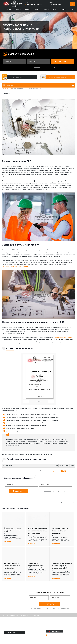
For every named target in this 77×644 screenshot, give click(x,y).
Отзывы (37, 10)
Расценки (27, 10)
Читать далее (8, 541)
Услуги (17, 10)
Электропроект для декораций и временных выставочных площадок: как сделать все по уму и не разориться (38, 531)
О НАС (18, 615)
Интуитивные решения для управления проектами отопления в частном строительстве (60, 531)
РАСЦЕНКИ (12, 615)
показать (14, 94)
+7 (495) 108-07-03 (56, 5)
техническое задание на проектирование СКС (15, 267)
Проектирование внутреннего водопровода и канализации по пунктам (13, 530)
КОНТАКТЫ (36, 615)
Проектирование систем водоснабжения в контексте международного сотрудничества (12, 566)
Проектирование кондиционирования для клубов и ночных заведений (37, 565)
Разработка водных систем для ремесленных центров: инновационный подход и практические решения (62, 566)
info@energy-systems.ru (35, 5)
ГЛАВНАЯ (9, 10)
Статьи (45, 10)
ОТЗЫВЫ (23, 615)
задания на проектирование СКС (65, 338)
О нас (54, 10)
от (38, 402)
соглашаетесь (37, 67)
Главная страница (7, 88)
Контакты (64, 10)
